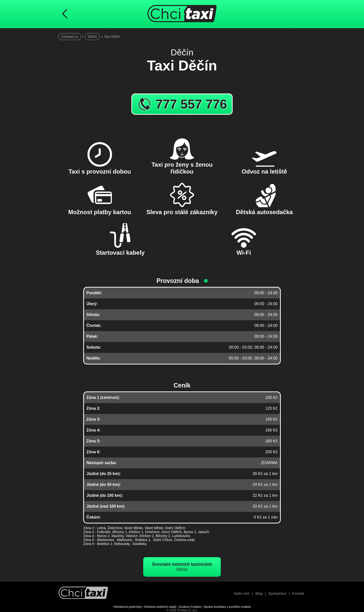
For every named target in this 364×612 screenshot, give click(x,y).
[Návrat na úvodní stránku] (83, 593)
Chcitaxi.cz (70, 37)
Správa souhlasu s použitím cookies (227, 607)
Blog (259, 593)
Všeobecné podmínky (127, 607)
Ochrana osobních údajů (160, 607)
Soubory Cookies (190, 607)
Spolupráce (277, 593)
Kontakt (298, 593)
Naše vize (242, 593)
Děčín (92, 37)
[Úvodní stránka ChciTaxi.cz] (182, 14)
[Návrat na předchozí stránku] (65, 14)
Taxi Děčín (112, 37)
